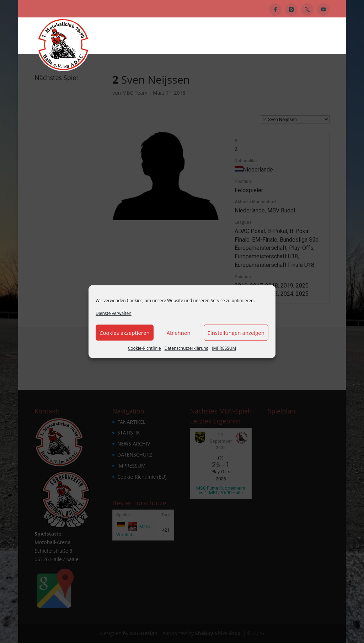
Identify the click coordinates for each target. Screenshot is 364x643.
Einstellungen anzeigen (236, 333)
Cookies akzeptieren (125, 333)
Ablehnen (179, 333)
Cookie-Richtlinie (144, 349)
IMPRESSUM (224, 349)
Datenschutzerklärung (187, 349)
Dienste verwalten (114, 313)
